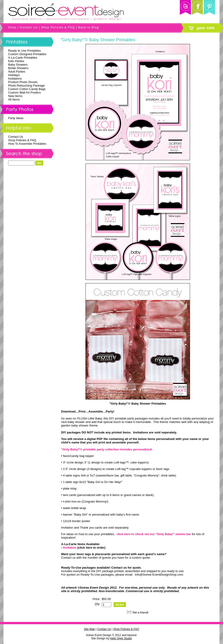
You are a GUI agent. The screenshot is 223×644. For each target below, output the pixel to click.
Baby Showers (18, 65)
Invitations (15, 79)
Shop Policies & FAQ (58, 27)
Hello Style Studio (121, 638)
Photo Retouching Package (26, 86)
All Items (14, 99)
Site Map (89, 629)
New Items (15, 96)
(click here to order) (91, 548)
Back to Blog (89, 27)
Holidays (14, 75)
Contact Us (29, 27)
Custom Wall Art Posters (24, 92)
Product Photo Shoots (23, 82)
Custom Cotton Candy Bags (27, 89)
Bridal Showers (18, 68)
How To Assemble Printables (27, 144)
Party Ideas (16, 118)
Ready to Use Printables (24, 51)
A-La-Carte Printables (23, 58)
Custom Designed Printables (27, 54)
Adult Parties (17, 72)
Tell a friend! (140, 612)
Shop (12, 27)
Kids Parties (16, 61)
